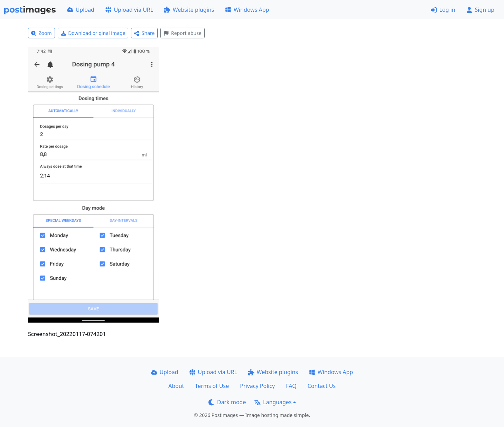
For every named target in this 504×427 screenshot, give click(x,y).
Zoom (41, 33)
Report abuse (182, 33)
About (176, 386)
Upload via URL (129, 10)
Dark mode (227, 402)
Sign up (480, 10)
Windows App (247, 10)
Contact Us (322, 386)
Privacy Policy (257, 386)
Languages (273, 402)
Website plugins (189, 10)
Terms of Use (212, 386)
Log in (443, 10)
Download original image (93, 33)
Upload (81, 10)
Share (144, 33)
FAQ (291, 386)
